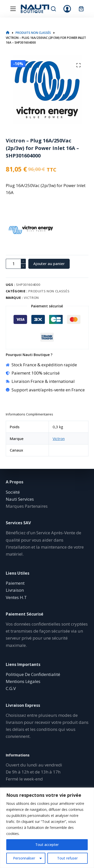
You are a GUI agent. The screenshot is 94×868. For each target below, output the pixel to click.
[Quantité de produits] (16, 264)
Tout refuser (67, 858)
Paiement (15, 583)
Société (13, 492)
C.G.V (11, 688)
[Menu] (13, 9)
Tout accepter (47, 845)
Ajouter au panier (49, 264)
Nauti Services (20, 499)
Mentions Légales (23, 681)
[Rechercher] (53, 9)
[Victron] (15, 230)
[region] (47, 828)
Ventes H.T (16, 597)
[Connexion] (67, 9)
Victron (31, 298)
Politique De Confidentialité (33, 674)
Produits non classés (49, 291)
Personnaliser (24, 858)
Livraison (15, 590)
